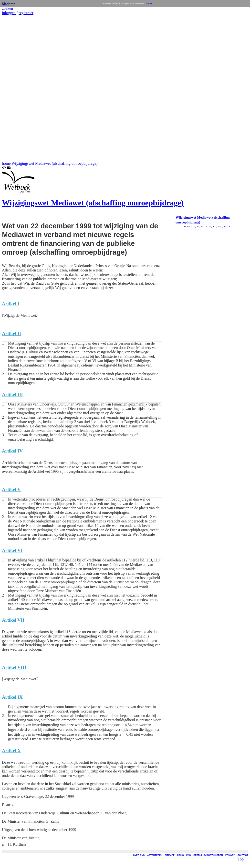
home (6, 163)
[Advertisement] (17, 88)
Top (241, 851)
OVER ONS (139, 855)
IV (202, 227)
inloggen (9, 13)
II (194, 227)
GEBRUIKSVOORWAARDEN (208, 855)
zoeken (7, 8)
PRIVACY (230, 855)
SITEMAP (170, 855)
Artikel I (187, 227)
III (198, 227)
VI (210, 227)
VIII (220, 227)
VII (214, 227)
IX (225, 227)
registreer (26, 13)
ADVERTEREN (155, 855)
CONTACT (243, 855)
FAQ (189, 855)
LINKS (181, 855)
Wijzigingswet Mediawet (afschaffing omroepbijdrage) (54, 163)
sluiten (149, 4)
